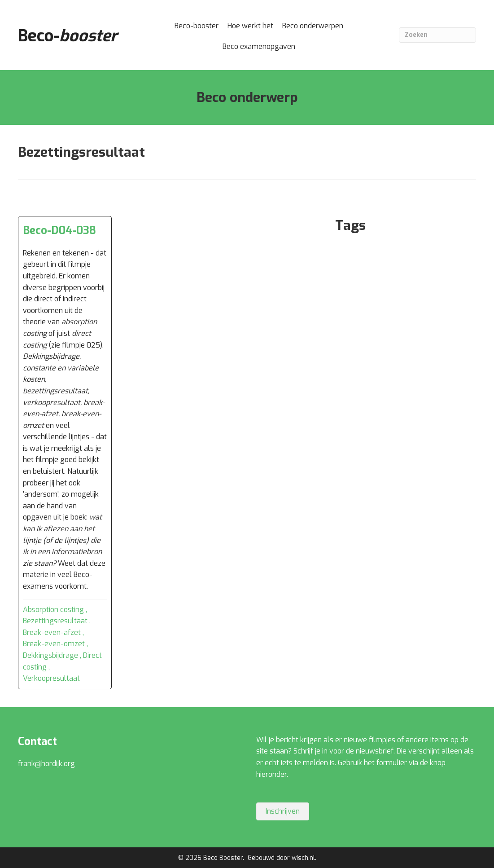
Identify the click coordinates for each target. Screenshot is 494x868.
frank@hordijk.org (46, 764)
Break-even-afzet (52, 632)
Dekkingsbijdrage (50, 655)
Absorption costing (53, 610)
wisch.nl (303, 858)
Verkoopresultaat (51, 678)
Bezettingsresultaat (55, 621)
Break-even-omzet (54, 644)
